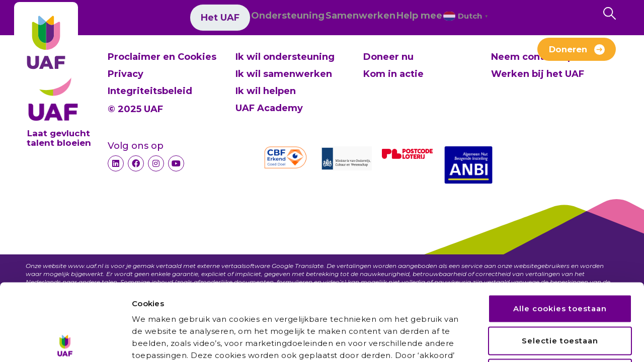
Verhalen (296, 54)
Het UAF (160, 19)
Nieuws (238, 54)
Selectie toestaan (560, 264)
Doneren (568, 53)
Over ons (180, 54)
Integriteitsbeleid (150, 91)
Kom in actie (393, 74)
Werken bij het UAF (439, 54)
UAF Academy (269, 108)
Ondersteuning (232, 19)
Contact (355, 54)
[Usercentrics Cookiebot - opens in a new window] (65, 342)
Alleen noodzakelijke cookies (560, 296)
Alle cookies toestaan (560, 232)
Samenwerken (321, 19)
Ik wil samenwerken (284, 74)
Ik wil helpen (266, 91)
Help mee (395, 19)
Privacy (126, 74)
